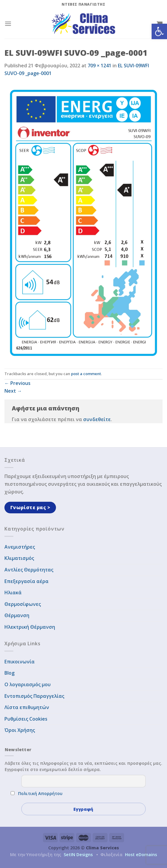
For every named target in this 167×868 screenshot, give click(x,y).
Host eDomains (141, 855)
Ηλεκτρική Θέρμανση (30, 627)
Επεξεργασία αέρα (27, 581)
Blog (9, 673)
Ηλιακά (13, 593)
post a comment (86, 374)
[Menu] (8, 24)
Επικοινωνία (20, 662)
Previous (17, 383)
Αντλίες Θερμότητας (29, 570)
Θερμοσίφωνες (23, 604)
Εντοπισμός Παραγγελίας (34, 696)
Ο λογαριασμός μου (28, 684)
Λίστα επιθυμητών (27, 707)
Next (13, 391)
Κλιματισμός (19, 558)
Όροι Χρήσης (20, 730)
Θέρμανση (17, 615)
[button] (159, 31)
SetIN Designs (78, 855)
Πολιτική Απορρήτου (40, 793)
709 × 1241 (99, 66)
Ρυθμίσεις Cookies (26, 719)
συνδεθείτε (97, 419)
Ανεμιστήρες (20, 547)
